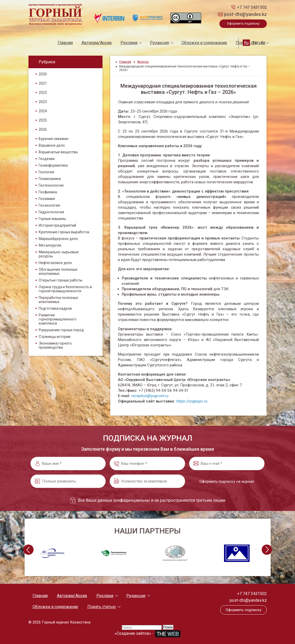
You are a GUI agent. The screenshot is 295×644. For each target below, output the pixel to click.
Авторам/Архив (97, 43)
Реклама (129, 43)
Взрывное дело (52, 145)
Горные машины (52, 219)
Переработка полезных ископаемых (58, 300)
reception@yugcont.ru (150, 396)
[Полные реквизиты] (68, 481)
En (255, 43)
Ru (246, 43)
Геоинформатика (53, 165)
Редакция (159, 43)
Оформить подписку (243, 23)
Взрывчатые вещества (58, 152)
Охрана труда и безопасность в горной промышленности (65, 289)
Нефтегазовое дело (55, 263)
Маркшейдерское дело (58, 239)
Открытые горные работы (60, 280)
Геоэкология (49, 205)
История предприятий (57, 225)
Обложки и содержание (204, 43)
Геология (46, 172)
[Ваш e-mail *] (227, 464)
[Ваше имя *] (68, 464)
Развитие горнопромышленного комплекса (58, 319)
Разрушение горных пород (61, 330)
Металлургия (50, 245)
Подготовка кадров (55, 308)
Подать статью (102, 607)
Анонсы (143, 62)
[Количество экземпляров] (147, 481)
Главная (65, 43)
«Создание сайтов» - (148, 633)
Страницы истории (55, 337)
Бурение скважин (54, 139)
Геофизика (48, 192)
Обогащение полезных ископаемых (58, 271)
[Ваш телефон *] (147, 464)
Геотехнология (51, 185)
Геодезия (47, 159)
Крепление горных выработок (64, 232)
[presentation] (28, 550)
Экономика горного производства (55, 345)
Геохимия (47, 199)
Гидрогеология (51, 212)
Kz (263, 43)
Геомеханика (50, 179)
